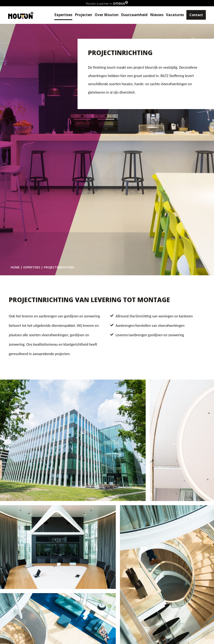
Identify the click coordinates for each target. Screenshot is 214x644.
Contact (194, 15)
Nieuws (154, 15)
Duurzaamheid (132, 15)
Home (15, 267)
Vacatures (173, 15)
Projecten (81, 15)
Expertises (61, 15)
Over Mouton (104, 15)
